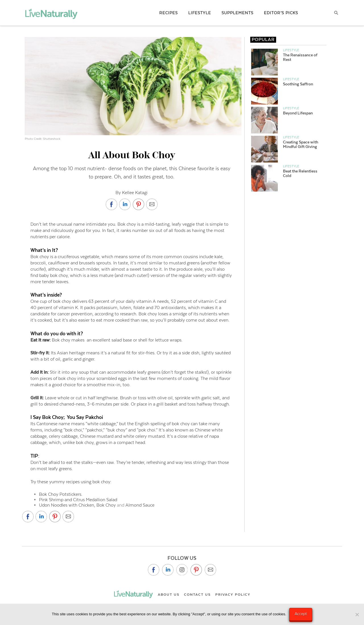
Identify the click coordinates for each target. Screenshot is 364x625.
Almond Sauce (139, 505)
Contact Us (197, 595)
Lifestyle (291, 50)
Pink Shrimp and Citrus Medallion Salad (78, 500)
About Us (169, 595)
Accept (301, 614)
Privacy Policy (233, 595)
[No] (357, 614)
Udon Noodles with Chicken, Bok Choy (78, 505)
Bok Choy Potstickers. (61, 494)
